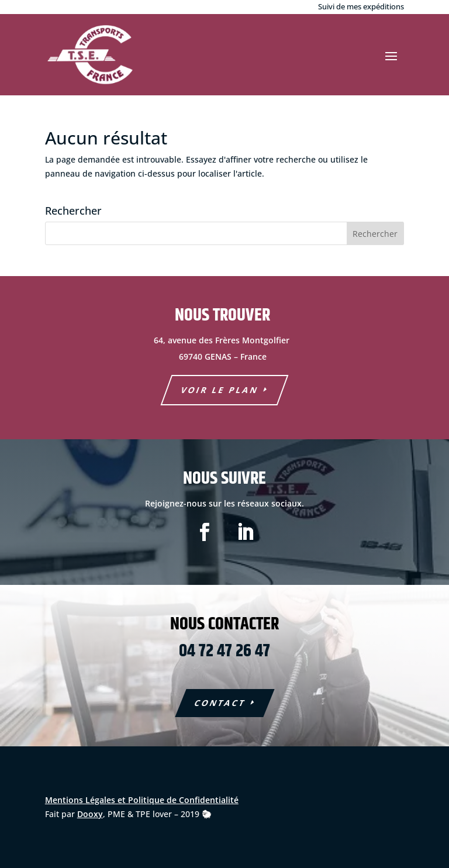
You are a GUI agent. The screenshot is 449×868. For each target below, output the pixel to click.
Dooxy (90, 814)
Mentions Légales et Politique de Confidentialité (142, 800)
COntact (220, 703)
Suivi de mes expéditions (361, 6)
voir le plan (220, 390)
